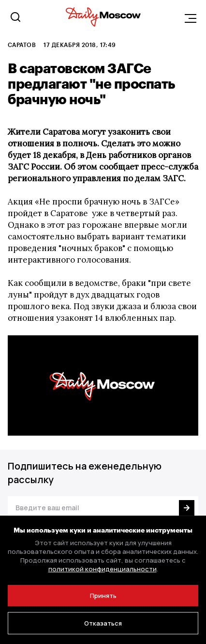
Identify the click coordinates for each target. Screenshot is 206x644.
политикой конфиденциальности (103, 569)
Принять (103, 596)
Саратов (22, 45)
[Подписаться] (187, 508)
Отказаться (103, 623)
